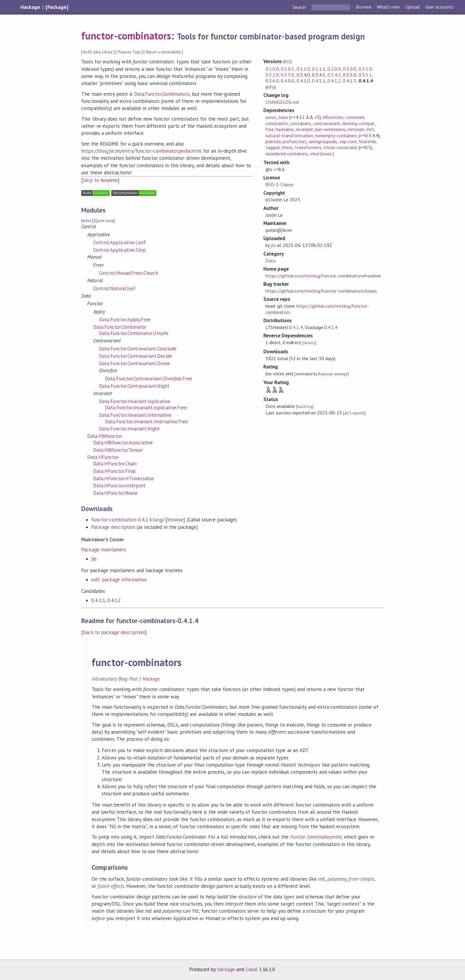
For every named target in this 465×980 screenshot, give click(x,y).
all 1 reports (354, 413)
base (283, 117)
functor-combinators (126, 36)
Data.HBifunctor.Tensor (118, 450)
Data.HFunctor (103, 457)
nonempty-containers (336, 135)
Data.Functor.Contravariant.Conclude (138, 349)
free (270, 129)
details (327, 154)
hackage (226, 969)
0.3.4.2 (334, 75)
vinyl (315, 154)
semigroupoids (323, 141)
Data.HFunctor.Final (114, 471)
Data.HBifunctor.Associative (123, 443)
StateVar (367, 141)
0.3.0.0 (349, 69)
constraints (277, 123)
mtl (370, 129)
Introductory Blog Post (115, 679)
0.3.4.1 (319, 75)
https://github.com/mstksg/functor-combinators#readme (323, 276)
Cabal (251, 969)
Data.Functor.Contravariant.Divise (134, 363)
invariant (305, 129)
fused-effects (111, 886)
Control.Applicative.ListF (120, 242)
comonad (355, 117)
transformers (308, 147)
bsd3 (87, 52)
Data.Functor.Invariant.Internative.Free (146, 422)
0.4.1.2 (114, 600)
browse (175, 520)
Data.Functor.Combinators (162, 94)
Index (87, 221)
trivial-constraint (340, 147)
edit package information (119, 580)
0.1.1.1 (319, 69)
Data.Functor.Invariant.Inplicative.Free (146, 408)
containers (300, 123)
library (107, 52)
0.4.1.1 (98, 600)
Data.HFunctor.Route (115, 493)
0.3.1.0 (365, 69)
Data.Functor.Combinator (120, 327)
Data (270, 261)
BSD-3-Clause (280, 184)
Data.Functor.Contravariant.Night (134, 386)
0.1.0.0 (272, 69)
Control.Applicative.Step (120, 250)
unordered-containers (287, 154)
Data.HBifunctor (105, 436)
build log (305, 407)
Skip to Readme (100, 180)
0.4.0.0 (288, 81)
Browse (363, 7)
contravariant (327, 123)
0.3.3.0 (288, 75)
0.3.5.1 (365, 75)
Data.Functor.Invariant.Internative (135, 415)
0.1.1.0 (303, 69)
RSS (288, 62)
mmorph (356, 129)
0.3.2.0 (272, 75)
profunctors (294, 141)
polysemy (337, 879)
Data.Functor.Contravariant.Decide (136, 356)
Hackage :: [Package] (44, 7)
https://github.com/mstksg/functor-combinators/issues (321, 291)
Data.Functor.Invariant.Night (129, 429)
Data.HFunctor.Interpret (119, 486)
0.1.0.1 (288, 69)
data (97, 52)
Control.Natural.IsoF (114, 288)
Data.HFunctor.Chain (115, 464)
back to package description (114, 632)
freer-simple (361, 879)
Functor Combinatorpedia (316, 837)
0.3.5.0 (349, 75)
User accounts (439, 7)
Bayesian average (333, 374)
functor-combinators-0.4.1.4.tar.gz (128, 520)
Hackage (151, 679)
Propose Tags (129, 52)
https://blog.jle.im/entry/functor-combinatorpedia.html (141, 151)
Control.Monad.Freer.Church (129, 273)
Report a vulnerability (164, 52)
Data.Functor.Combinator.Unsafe (134, 333)
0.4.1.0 (303, 81)
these (287, 147)
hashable (285, 129)
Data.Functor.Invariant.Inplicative (135, 401)
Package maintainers (103, 550)
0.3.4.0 (303, 75)
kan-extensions (330, 129)
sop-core (348, 141)
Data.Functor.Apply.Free (125, 320)
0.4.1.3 (349, 81)
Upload (413, 7)
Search (300, 7)
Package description (113, 527)
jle (94, 559)
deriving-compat (358, 123)
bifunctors (333, 117)
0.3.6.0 (272, 81)
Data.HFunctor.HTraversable (124, 478)
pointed (273, 141)
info (271, 87)
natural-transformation (289, 135)
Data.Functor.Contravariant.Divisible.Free (149, 379)
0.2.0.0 (334, 69)
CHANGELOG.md (282, 102)
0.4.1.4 (296, 327)
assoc (271, 117)
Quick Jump (105, 221)
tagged (272, 147)
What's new (388, 7)
